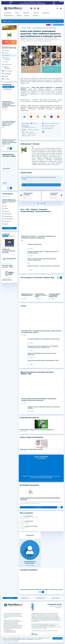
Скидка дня (8, 64)
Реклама (35, 16)
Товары (17, 13)
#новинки (25, 134)
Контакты (7, 79)
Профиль (7, 50)
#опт (34, 136)
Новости (26, 13)
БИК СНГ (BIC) (6, 196)
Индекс (38, 8)
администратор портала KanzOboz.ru (56, 607)
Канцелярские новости (29, 418)
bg (33, 147)
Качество (7, 211)
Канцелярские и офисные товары (15, 9)
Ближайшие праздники (29, 485)
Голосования (7, 194)
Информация (8, 16)
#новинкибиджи (32, 134)
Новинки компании (38, 28)
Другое (6, 224)
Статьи (6, 62)
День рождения (26, 513)
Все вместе (7, 221)
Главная (23, 28)
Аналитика (46, 13)
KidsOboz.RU (25, 598)
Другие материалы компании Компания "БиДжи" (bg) (37, 373)
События (36, 13)
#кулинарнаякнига (27, 136)
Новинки (7, 55)
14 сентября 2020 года (28, 127)
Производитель (8, 216)
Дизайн (6, 209)
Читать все (38, 507)
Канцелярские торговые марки (9, 155)
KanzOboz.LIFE (40, 598)
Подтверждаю (58, 638)
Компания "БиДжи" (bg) (49, 28)
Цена (6, 206)
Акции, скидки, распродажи (31, 437)
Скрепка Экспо (7, 280)
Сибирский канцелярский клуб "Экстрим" (8, 251)
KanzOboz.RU (10, 598)
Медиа (26, 16)
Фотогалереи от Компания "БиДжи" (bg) (37, 277)
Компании (8, 13)
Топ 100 (35, 8)
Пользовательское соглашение (29, 638)
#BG (28, 132)
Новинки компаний (33, 130)
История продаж (9, 219)
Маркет (19, 16)
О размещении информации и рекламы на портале (44, 631)
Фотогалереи (8, 71)
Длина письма (8, 214)
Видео (6, 76)
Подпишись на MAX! (31, 8)
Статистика (9, 74)
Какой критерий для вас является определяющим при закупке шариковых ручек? (9, 201)
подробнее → (56, 164)
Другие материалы (8, 68)
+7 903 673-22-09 (54, 605)
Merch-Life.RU (55, 598)
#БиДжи (32, 132)
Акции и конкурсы (7, 59)
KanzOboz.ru (7, 618)
